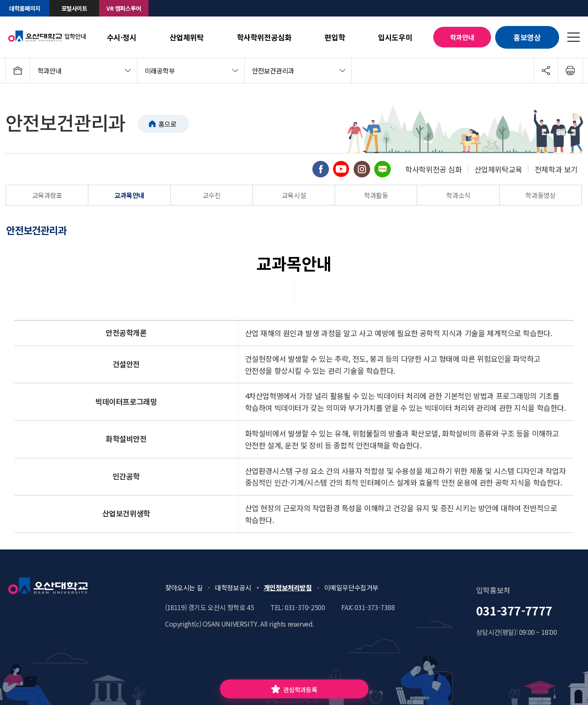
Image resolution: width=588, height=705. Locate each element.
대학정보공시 (233, 587)
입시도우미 (395, 37)
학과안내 (462, 37)
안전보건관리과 (273, 71)
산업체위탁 (187, 37)
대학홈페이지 (25, 8)
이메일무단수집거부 (351, 587)
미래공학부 (160, 71)
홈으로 (168, 124)
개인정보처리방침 (288, 587)
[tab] (44, 230)
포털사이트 (74, 8)
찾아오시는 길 (184, 587)
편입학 (335, 37)
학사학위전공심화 (264, 37)
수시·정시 (122, 37)
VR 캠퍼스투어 (124, 8)
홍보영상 (527, 37)
